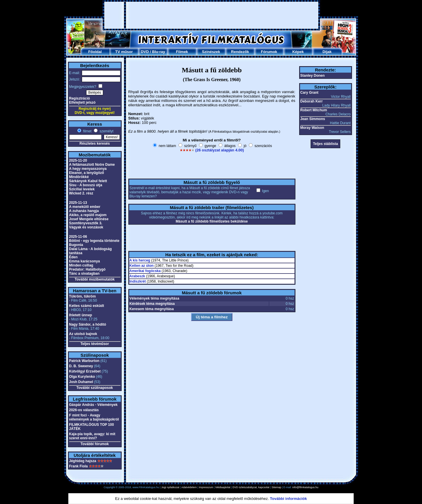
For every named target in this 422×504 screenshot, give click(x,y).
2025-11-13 (78, 203)
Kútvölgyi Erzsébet (85, 371)
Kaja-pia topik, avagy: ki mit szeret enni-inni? (92, 436)
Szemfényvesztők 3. (86, 223)
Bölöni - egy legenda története (94, 241)
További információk (288, 499)
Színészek (211, 52)
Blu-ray (159, 52)
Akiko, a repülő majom (88, 215)
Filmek (182, 52)
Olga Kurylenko (82, 377)
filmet (87, 131)
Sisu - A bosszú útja (86, 185)
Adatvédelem (189, 487)
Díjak (327, 52)
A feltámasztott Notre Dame (92, 165)
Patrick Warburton (84, 361)
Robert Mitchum (314, 110)
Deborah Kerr (312, 101)
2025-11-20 (78, 160)
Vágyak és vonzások (86, 227)
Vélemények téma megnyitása (154, 298)
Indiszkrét (138, 281)
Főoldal (95, 52)
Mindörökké (79, 177)
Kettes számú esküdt (87, 306)
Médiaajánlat (223, 487)
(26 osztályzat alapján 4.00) (219, 150)
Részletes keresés (95, 143)
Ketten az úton (142, 266)
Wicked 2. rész (81, 193)
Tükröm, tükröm (82, 296)
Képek (298, 52)
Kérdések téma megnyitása (152, 304)
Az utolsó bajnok (83, 334)
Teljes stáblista (325, 144)
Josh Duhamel (81, 382)
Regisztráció (80, 98)
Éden (73, 257)
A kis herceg (140, 260)
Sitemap (276, 487)
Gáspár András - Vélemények (93, 405)
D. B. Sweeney (81, 366)
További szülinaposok (95, 388)
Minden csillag (81, 265)
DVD (145, 52)
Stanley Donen (313, 76)
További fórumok (95, 444)
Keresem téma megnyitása (152, 309)
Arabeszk (137, 276)
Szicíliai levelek (82, 189)
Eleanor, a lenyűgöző (87, 173)
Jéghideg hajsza (83, 461)
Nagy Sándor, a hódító (88, 324)
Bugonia (76, 245)
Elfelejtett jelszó (82, 102)
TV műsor (124, 52)
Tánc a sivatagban (84, 274)
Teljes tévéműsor (95, 344)
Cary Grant (309, 93)
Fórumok (269, 52)
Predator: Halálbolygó (87, 269)
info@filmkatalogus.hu (306, 487)
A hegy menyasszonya (88, 169)
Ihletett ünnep (81, 315)
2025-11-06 (78, 237)
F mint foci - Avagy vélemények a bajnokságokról (94, 417)
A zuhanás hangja (84, 211)
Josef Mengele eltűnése (89, 219)
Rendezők (240, 52)
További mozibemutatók (95, 279)
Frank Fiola (79, 466)
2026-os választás (84, 410)
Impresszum (206, 487)
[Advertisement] (211, 15)
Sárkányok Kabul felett (88, 181)
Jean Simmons (313, 119)
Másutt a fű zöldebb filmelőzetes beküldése (212, 221)
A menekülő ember (85, 207)
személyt (106, 131)
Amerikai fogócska (145, 271)
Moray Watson (312, 128)
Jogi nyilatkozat (170, 487)
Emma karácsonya (85, 261)
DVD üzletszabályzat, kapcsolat (251, 487)
